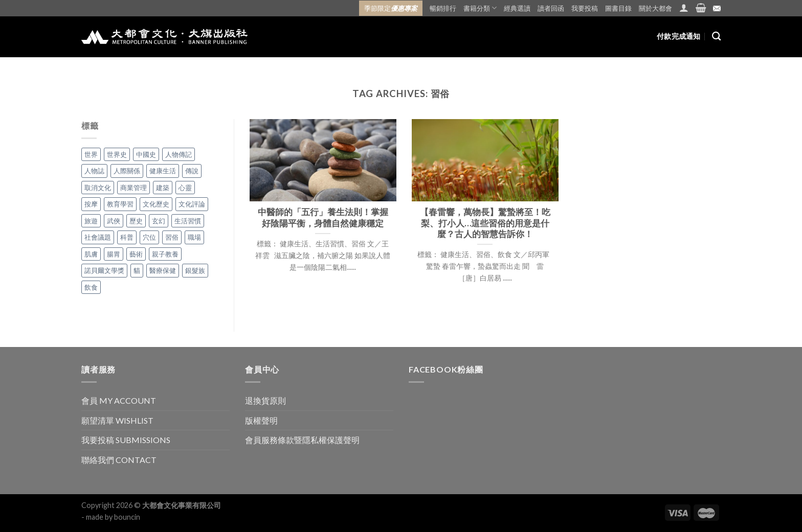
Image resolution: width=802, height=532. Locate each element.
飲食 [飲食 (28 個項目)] (91, 287)
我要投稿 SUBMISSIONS (126, 440)
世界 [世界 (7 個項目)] (91, 154)
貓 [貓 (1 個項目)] (137, 270)
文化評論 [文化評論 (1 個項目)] (192, 204)
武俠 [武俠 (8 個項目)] (114, 221)
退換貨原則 (265, 400)
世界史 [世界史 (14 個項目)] (117, 154)
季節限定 (391, 8)
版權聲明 (261, 420)
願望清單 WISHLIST (117, 420)
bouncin (127, 517)
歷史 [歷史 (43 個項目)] (136, 221)
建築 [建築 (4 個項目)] (163, 188)
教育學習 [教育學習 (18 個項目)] (120, 204)
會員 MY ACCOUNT (119, 400)
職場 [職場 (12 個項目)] (194, 237)
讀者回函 (551, 8)
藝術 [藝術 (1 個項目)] (136, 254)
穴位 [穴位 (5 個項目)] (149, 237)
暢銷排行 (443, 8)
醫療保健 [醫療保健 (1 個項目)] (163, 270)
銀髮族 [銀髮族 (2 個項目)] (195, 270)
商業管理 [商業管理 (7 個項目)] (133, 188)
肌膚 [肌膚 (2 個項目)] (91, 254)
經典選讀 (517, 8)
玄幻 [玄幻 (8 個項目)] (159, 221)
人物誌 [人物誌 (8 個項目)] (94, 171)
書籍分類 (480, 8)
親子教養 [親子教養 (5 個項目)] (165, 254)
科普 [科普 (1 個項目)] (127, 237)
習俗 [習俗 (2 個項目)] (172, 237)
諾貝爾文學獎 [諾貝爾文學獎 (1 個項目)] (104, 270)
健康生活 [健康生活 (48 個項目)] (163, 171)
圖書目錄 (618, 8)
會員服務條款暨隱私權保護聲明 (302, 440)
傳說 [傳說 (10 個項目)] (192, 171)
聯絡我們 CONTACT (119, 460)
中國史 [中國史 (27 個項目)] (146, 154)
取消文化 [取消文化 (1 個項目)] (98, 188)
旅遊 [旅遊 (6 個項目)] (91, 221)
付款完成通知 (679, 36)
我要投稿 (585, 8)
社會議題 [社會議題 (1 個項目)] (98, 237)
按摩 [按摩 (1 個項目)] (91, 204)
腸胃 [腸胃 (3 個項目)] (114, 254)
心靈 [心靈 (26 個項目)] (185, 188)
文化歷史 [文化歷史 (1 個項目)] (156, 204)
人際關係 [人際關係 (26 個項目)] (127, 171)
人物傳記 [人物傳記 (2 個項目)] (179, 154)
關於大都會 (655, 8)
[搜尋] (716, 37)
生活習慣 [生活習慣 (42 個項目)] (188, 221)
